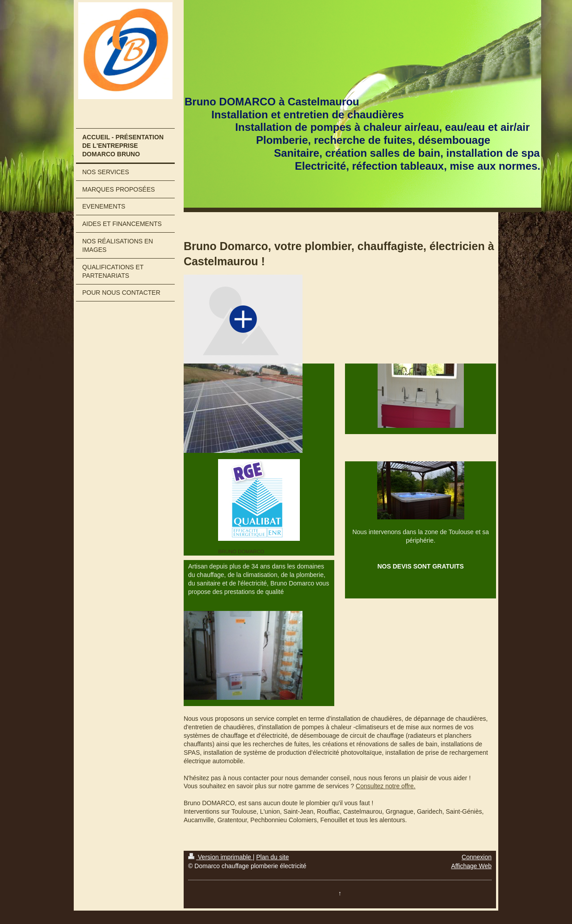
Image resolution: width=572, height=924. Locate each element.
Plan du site (272, 857)
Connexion (477, 857)
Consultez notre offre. (386, 786)
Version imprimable (221, 857)
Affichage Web (471, 866)
